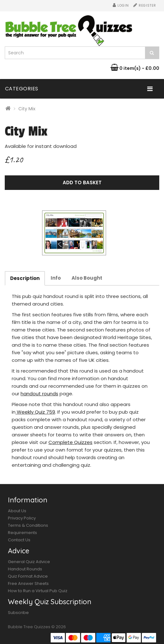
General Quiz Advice (29, 562)
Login (121, 6)
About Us (17, 511)
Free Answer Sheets (28, 583)
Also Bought (87, 278)
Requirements (22, 533)
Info (56, 278)
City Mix (27, 109)
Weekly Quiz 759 (35, 412)
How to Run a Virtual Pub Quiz (38, 591)
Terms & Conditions (28, 525)
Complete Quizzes (70, 442)
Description (25, 278)
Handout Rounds (25, 569)
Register (145, 6)
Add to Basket (82, 182)
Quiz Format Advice (28, 576)
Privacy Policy (22, 518)
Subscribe (18, 613)
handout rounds (39, 394)
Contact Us (19, 540)
